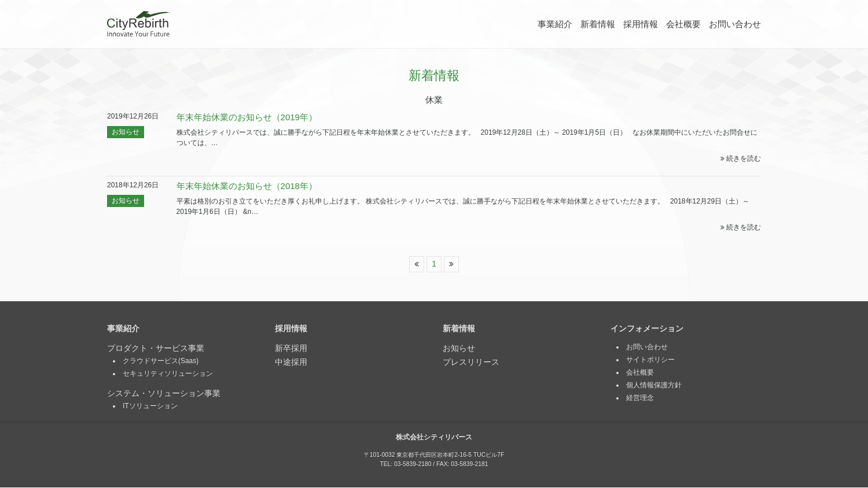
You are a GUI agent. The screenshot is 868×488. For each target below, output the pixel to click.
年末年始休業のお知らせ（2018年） (247, 186)
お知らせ (126, 132)
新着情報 (598, 24)
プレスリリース (471, 363)
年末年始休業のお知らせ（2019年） (247, 117)
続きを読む (741, 158)
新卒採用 (291, 349)
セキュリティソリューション (168, 374)
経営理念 (640, 398)
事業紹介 (555, 24)
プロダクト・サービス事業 (156, 349)
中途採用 (291, 363)
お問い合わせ (735, 24)
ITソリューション (150, 406)
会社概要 (683, 24)
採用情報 (641, 24)
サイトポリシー (650, 360)
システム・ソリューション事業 (164, 394)
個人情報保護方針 (654, 386)
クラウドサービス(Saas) (161, 361)
